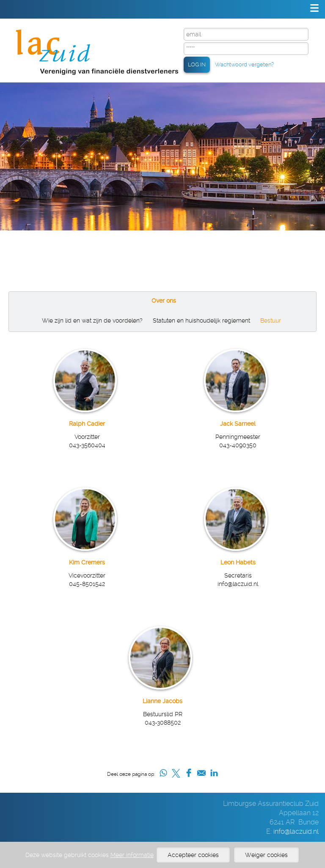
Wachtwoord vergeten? (244, 64)
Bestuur (271, 320)
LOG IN (197, 64)
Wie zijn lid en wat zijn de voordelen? (92, 320)
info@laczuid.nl (296, 831)
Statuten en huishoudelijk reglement (201, 320)
